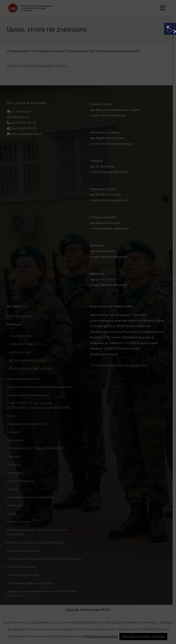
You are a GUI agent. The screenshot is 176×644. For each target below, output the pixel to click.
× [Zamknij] (168, 27)
